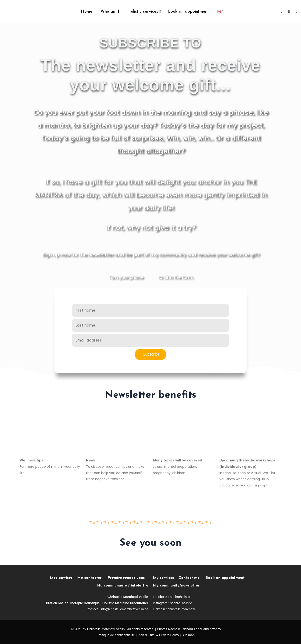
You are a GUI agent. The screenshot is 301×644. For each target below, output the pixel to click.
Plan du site (146, 635)
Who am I (110, 12)
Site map (188, 635)
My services (163, 578)
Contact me (189, 578)
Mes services (61, 578)
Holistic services (143, 12)
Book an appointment (188, 12)
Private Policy (169, 635)
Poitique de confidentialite (116, 635)
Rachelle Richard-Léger (185, 629)
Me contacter (92, 578)
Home (87, 12)
